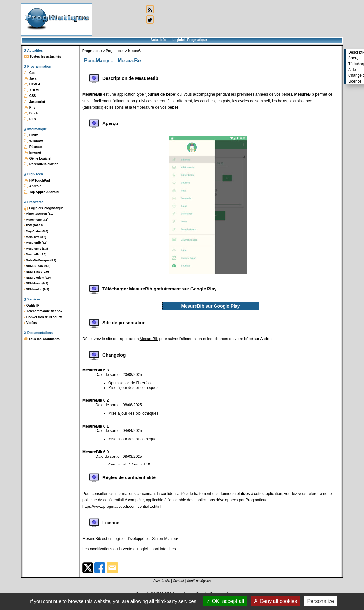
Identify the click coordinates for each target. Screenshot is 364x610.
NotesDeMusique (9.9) (40, 260)
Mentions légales (199, 581)
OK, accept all (225, 601)
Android (33, 186)
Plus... (31, 119)
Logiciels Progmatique (190, 40)
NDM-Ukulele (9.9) (37, 278)
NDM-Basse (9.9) (36, 272)
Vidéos (30, 323)
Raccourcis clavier (41, 164)
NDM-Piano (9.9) (36, 283)
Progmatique (92, 51)
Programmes (115, 51)
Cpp (30, 73)
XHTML (32, 90)
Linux (31, 135)
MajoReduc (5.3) (36, 231)
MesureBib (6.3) (36, 243)
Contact (178, 581)
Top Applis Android (41, 192)
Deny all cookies (275, 601)
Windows (34, 141)
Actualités (158, 40)
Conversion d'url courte (43, 317)
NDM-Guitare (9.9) (37, 266)
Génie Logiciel (38, 159)
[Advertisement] (118, 25)
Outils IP (32, 306)
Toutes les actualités (42, 57)
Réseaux (33, 147)
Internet (32, 153)
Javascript (34, 102)
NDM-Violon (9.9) (36, 289)
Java (30, 79)
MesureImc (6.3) (36, 249)
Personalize (321, 601)
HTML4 (32, 84)
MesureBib (136, 51)
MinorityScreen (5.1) (39, 214)
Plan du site (162, 581)
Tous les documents (42, 339)
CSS (30, 96)
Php (30, 108)
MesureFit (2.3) (35, 254)
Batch (31, 113)
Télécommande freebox (43, 311)
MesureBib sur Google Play (210, 306)
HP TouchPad (37, 181)
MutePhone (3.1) (36, 220)
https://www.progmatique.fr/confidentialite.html (122, 507)
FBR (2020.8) (34, 225)
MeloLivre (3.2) (35, 237)
